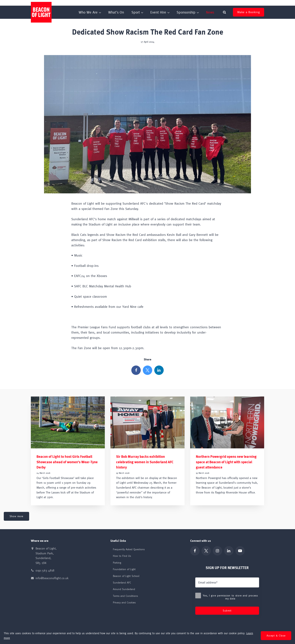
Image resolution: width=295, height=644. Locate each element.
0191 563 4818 (45, 570)
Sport (137, 12)
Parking (117, 563)
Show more (16, 516)
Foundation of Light (172, 3)
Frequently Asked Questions (129, 549)
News (210, 12)
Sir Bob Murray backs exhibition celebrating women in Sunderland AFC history (145, 462)
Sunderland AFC (221, 3)
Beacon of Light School (198, 3)
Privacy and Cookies (124, 602)
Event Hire (160, 12)
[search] (224, 12)
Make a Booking (248, 12)
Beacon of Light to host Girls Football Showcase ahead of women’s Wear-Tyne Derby (67, 462)
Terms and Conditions (125, 596)
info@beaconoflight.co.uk (52, 578)
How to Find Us (122, 556)
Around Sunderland (124, 589)
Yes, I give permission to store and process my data (227, 597)
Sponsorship (188, 12)
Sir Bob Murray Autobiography (248, 3)
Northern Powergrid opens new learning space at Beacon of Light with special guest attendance (226, 462)
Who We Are (90, 12)
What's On (116, 12)
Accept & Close (276, 636)
